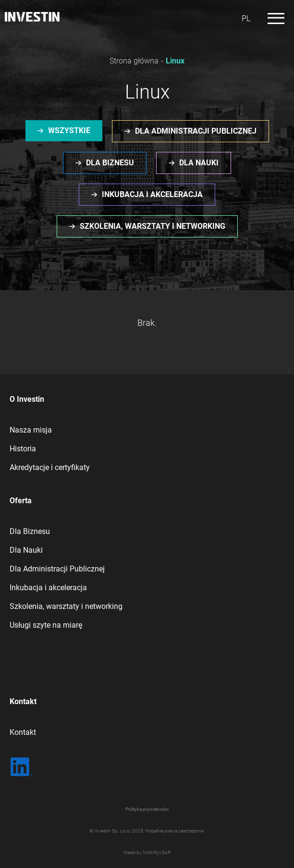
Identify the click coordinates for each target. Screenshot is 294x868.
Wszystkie (69, 130)
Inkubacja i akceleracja (152, 194)
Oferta (21, 501)
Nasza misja (31, 430)
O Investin (27, 399)
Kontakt (23, 701)
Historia (23, 449)
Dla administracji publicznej (196, 131)
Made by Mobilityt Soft (147, 852)
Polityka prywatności (147, 809)
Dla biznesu (110, 163)
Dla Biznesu (30, 531)
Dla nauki (199, 163)
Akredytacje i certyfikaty (50, 467)
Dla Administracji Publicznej (57, 569)
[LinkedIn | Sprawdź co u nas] (22, 767)
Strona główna (134, 61)
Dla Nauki (26, 550)
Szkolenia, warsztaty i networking (153, 226)
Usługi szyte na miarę (46, 625)
